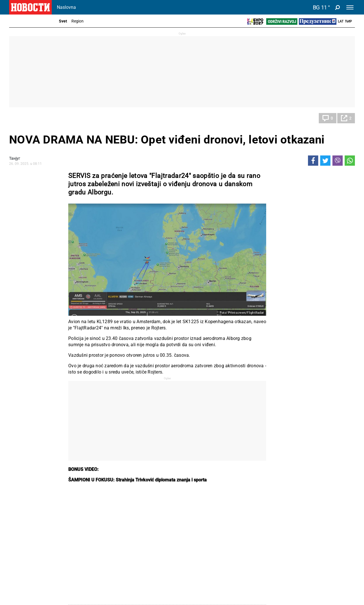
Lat (341, 21)
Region (77, 21)
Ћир (349, 21)
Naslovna (66, 7)
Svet (63, 21)
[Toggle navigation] (350, 7)
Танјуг (15, 158)
